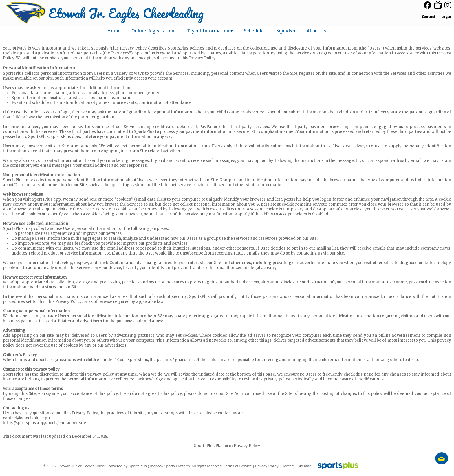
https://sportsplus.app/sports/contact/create (44, 423)
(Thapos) (155, 466)
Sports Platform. (177, 466)
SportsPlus (138, 466)
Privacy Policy (267, 466)
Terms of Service (238, 466)
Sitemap (304, 466)
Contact (288, 466)
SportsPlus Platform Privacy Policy (227, 446)
